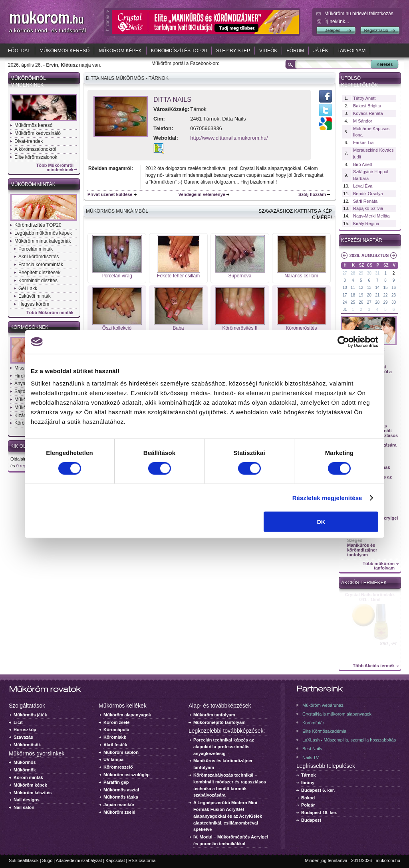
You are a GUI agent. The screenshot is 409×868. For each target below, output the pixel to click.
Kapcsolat (115, 860)
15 (386, 288)
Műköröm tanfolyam (214, 715)
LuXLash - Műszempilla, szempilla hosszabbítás (349, 740)
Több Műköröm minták (50, 313)
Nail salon (24, 807)
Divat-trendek (29, 141)
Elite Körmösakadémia (324, 731)
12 (361, 288)
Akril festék (115, 745)
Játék (321, 51)
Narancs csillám (301, 276)
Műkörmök (25, 770)
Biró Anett (363, 164)
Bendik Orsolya (368, 194)
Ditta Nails (172, 100)
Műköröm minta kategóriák (43, 241)
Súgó (48, 860)
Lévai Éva (363, 186)
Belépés (332, 30)
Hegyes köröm (34, 304)
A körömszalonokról (35, 149)
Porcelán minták (36, 249)
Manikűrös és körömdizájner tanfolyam (362, 550)
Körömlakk (115, 737)
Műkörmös (25, 762)
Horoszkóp (25, 730)
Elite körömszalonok (36, 157)
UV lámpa (113, 759)
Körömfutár (313, 723)
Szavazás (23, 737)
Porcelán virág (117, 276)
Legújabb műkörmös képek (43, 233)
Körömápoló (116, 730)
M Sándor (363, 121)
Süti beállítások (24, 860)
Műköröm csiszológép (127, 775)
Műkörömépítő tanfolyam (219, 722)
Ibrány (308, 783)
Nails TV (311, 757)
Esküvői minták (35, 296)
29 (361, 273)
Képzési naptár (362, 240)
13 (369, 288)
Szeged (355, 540)
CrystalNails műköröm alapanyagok (337, 714)
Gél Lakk (28, 289)
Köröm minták (28, 777)
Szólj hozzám (312, 194)
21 (377, 295)
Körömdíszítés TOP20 (179, 51)
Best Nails (312, 749)
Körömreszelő (118, 767)
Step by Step (233, 51)
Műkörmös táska (121, 797)
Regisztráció (376, 30)
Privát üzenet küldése (110, 194)
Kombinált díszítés (38, 281)
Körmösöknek (29, 327)
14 (377, 288)
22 (386, 295)
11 (353, 288)
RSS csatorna (142, 860)
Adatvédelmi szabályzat (79, 860)
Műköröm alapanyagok (127, 715)
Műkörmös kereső (65, 51)
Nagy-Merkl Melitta (371, 216)
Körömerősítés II (240, 328)
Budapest (311, 820)
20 (369, 295)
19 (361, 295)
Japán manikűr (119, 805)
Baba (178, 328)
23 (394, 295)
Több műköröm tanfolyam (379, 566)
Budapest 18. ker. (319, 813)
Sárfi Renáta (365, 201)
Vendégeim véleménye (202, 194)
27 (344, 273)
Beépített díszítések (39, 273)
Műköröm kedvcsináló (38, 133)
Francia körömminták (41, 265)
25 (353, 302)
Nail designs (27, 800)
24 (344, 302)
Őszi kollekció (117, 328)
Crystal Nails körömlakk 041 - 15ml (370, 597)
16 (394, 288)
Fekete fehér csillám (178, 276)
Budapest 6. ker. (318, 790)
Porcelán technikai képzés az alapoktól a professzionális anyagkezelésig (224, 747)
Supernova (240, 276)
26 (361, 302)
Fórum (295, 51)
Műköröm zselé (119, 812)
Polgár (308, 805)
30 (369, 273)
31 (377, 273)
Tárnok (309, 775)
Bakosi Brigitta (367, 106)
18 (353, 295)
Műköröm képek (120, 51)
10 (344, 288)
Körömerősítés (301, 328)
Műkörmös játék (30, 715)
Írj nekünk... (337, 22)
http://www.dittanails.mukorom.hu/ (229, 138)
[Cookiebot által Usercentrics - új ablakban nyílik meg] (343, 342)
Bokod (308, 798)
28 (353, 273)
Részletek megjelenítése (327, 497)
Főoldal (19, 51)
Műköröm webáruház (323, 705)
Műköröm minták (33, 184)
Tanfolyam (352, 51)
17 (344, 295)
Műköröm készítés (33, 793)
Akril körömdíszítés (39, 257)
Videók (268, 51)
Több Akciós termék (374, 666)
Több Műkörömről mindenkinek (55, 168)
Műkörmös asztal (121, 790)
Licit (18, 722)
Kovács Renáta (368, 113)
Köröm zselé (116, 722)
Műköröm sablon (121, 752)
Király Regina (366, 223)
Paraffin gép (116, 782)
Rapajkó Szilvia (368, 208)
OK (321, 522)
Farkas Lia (363, 142)
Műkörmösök (27, 745)
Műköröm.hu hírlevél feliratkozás (359, 14)
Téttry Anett (364, 98)
